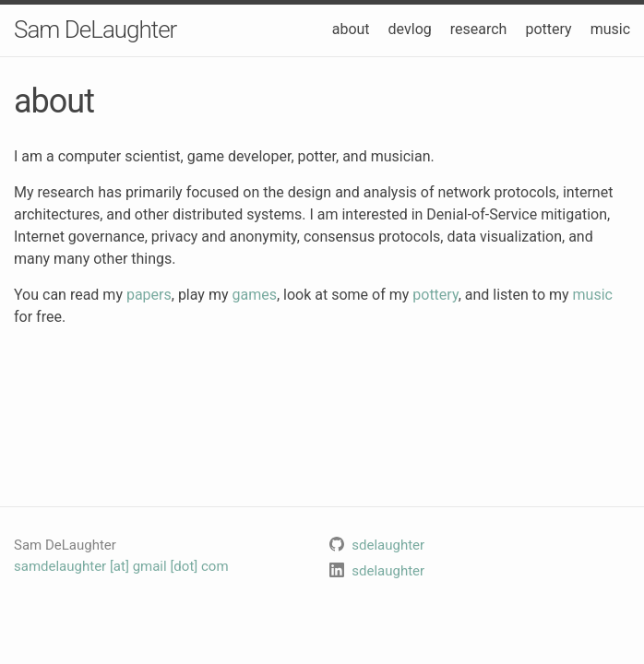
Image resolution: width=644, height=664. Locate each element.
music (610, 29)
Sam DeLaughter (95, 30)
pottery (548, 29)
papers (149, 295)
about (351, 29)
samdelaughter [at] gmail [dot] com (121, 566)
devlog (410, 29)
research (479, 29)
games (254, 295)
